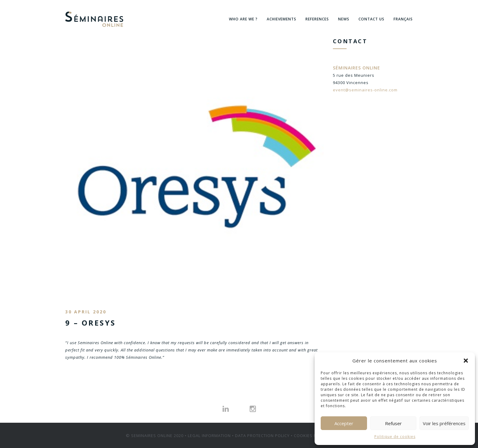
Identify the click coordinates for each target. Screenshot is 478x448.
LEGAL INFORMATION (209, 435)
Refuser (393, 423)
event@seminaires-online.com (365, 90)
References (317, 19)
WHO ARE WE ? (243, 19)
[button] (466, 361)
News (344, 19)
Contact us (371, 19)
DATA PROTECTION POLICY (262, 435)
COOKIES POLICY (311, 435)
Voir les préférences (444, 423)
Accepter (344, 423)
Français (403, 19)
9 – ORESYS (91, 323)
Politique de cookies (395, 437)
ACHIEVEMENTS (282, 19)
